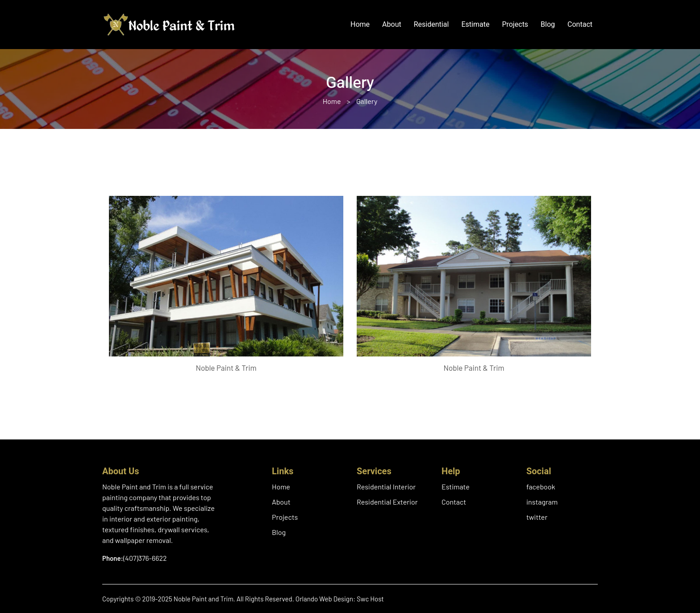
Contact (580, 25)
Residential (431, 25)
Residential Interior (386, 487)
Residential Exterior (387, 502)
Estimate (475, 25)
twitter (537, 517)
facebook (541, 487)
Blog (548, 25)
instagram (542, 502)
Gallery (367, 101)
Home (360, 25)
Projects (515, 25)
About (392, 25)
